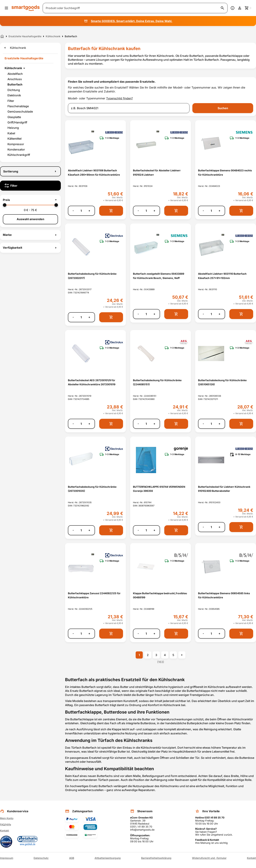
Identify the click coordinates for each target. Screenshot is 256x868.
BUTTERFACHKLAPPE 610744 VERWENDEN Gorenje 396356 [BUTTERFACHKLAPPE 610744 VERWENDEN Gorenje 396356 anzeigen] (159, 489)
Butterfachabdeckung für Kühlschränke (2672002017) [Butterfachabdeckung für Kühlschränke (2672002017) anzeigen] (92, 276)
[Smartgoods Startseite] (26, 8)
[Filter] (30, 186)
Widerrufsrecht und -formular (209, 858)
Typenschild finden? (119, 98)
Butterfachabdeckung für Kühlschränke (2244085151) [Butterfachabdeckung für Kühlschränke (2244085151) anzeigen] (157, 382)
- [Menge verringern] (73, 211)
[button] (30, 200)
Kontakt (5, 831)
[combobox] (129, 108)
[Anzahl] (81, 211)
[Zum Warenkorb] (248, 8)
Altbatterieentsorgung (108, 858)
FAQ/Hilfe (6, 824)
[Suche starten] (222, 8)
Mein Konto (7, 818)
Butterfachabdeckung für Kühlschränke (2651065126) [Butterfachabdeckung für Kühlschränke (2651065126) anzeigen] (222, 382)
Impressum (7, 858)
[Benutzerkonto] (240, 8)
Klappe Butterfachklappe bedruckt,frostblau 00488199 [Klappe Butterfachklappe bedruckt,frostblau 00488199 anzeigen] (160, 595)
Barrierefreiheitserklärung (156, 858)
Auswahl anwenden (30, 219)
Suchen (223, 108)
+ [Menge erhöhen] (89, 211)
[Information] (233, 8)
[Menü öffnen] (6, 8)
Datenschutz (41, 858)
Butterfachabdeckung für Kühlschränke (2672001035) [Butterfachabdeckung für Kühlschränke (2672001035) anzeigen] (92, 489)
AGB (72, 858)
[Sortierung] (30, 171)
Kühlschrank (13, 68)
